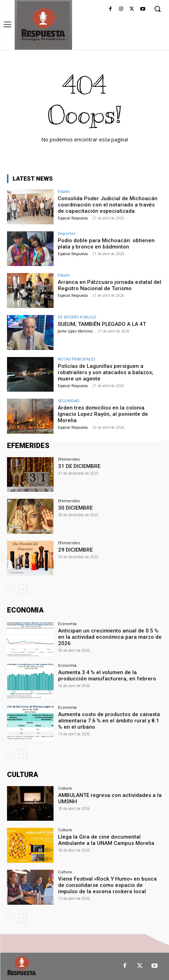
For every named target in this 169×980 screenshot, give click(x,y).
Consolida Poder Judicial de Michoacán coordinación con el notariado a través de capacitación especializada (108, 205)
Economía (67, 624)
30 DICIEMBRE (75, 508)
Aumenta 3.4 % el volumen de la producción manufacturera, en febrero (107, 675)
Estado (64, 191)
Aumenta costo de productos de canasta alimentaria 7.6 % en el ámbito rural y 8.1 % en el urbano (109, 721)
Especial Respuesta (73, 218)
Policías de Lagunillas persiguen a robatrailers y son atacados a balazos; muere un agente (105, 372)
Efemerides (69, 459)
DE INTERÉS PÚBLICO (77, 317)
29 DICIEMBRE (75, 550)
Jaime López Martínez (75, 331)
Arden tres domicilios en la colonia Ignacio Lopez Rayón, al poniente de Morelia (103, 414)
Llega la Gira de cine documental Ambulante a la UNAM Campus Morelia (106, 840)
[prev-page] (11, 589)
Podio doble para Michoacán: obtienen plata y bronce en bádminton (106, 244)
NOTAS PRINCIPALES (76, 359)
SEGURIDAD (69, 401)
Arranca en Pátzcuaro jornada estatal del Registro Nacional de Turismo (110, 285)
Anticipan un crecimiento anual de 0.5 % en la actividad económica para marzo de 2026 (110, 637)
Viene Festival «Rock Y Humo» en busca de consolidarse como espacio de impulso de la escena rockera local (107, 885)
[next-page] (23, 589)
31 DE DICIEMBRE (79, 466)
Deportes (66, 233)
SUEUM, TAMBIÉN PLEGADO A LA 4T (102, 324)
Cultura (65, 788)
